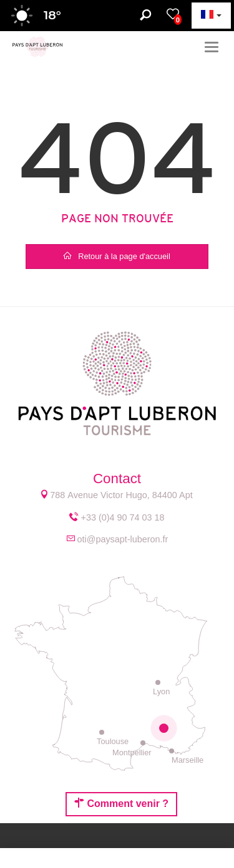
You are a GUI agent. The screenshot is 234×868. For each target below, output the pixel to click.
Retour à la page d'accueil (117, 256)
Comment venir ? (121, 803)
